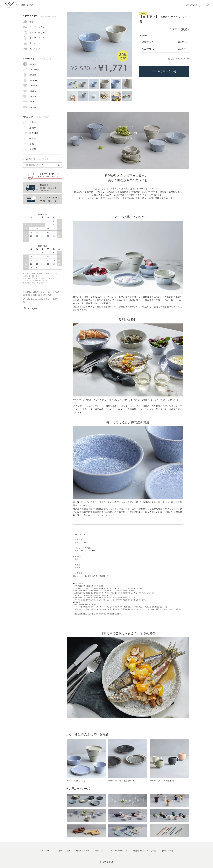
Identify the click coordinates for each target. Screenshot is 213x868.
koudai (33, 91)
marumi (33, 96)
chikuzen (34, 69)
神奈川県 (34, 133)
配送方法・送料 (83, 851)
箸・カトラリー (37, 33)
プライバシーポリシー (118, 851)
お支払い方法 (65, 851)
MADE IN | (36, 117)
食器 (32, 22)
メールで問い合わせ (164, 71)
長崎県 (33, 149)
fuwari (33, 75)
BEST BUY (35, 49)
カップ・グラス (37, 27)
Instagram (33, 308)
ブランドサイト (46, 851)
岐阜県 (33, 138)
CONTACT (192, 5)
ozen (32, 102)
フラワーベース (37, 38)
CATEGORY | (41, 16)
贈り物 (33, 43)
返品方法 (99, 851)
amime (33, 64)
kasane (33, 86)
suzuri (33, 107)
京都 (32, 144)
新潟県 (33, 128)
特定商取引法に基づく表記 (145, 851)
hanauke (34, 80)
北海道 (33, 122)
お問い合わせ (168, 851)
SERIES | (37, 59)
